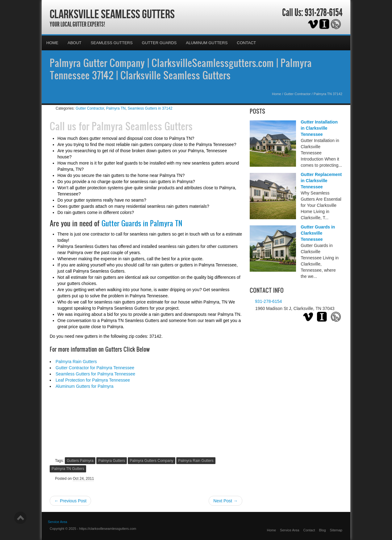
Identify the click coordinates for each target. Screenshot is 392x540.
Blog (323, 530)
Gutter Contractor (297, 94)
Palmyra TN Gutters (68, 469)
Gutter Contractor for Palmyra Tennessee (95, 368)
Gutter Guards (159, 43)
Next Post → (225, 501)
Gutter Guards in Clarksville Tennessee (318, 233)
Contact (246, 43)
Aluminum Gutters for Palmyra (85, 386)
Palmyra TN (116, 108)
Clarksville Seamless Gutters (112, 14)
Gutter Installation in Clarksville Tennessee (319, 128)
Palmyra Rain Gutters (76, 362)
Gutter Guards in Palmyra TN (142, 223)
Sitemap (336, 530)
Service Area (57, 522)
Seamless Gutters (112, 43)
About (75, 43)
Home (52, 43)
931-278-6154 (323, 13)
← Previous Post (70, 501)
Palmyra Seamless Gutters (142, 126)
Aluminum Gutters (207, 43)
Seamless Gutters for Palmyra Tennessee (95, 374)
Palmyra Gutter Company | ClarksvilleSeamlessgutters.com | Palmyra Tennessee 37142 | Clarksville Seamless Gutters (181, 69)
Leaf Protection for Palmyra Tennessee (93, 380)
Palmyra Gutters (112, 461)
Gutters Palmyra (80, 461)
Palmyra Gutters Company (151, 461)
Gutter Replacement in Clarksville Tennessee (321, 181)
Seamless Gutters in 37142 (150, 108)
